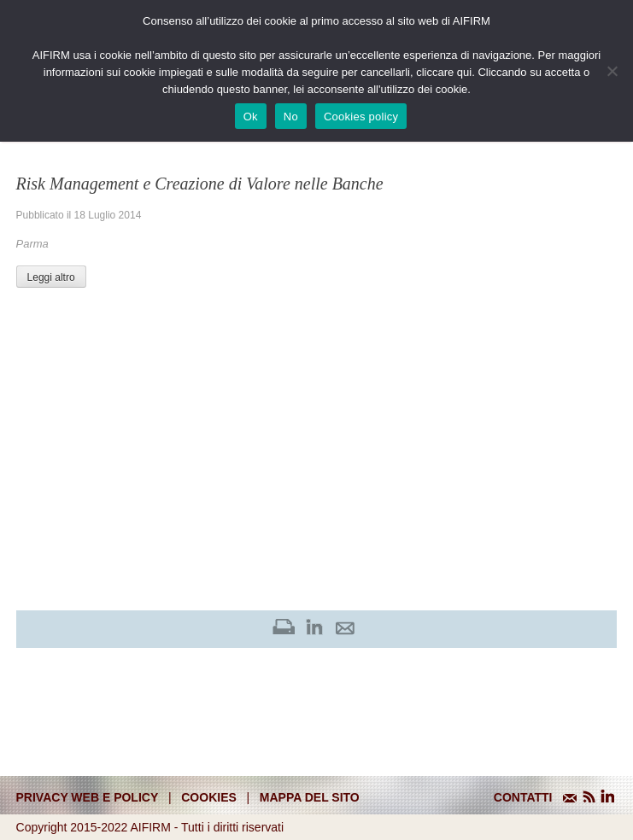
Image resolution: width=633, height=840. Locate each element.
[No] (612, 71)
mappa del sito (310, 797)
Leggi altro (51, 277)
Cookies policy (361, 117)
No (291, 117)
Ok (251, 117)
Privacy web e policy (88, 797)
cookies (209, 797)
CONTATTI (523, 797)
